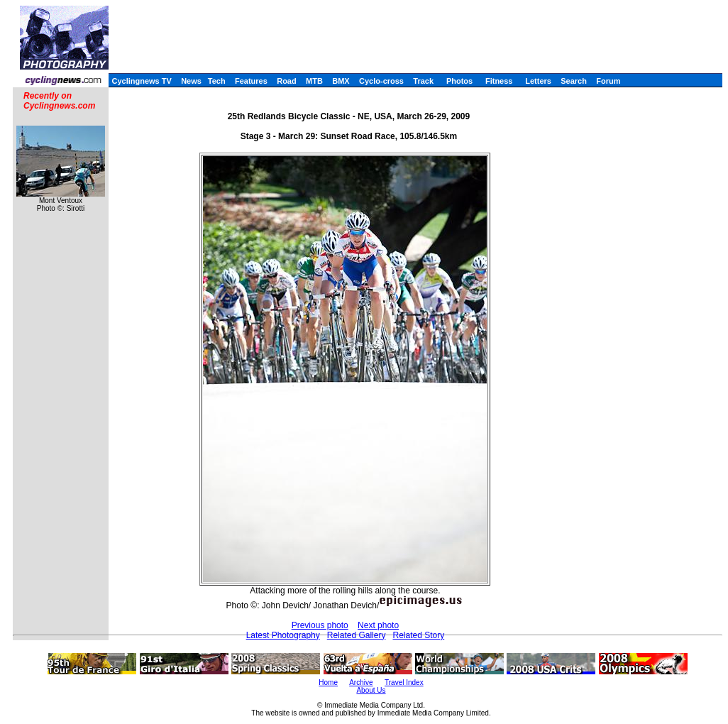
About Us (371, 690)
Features (251, 81)
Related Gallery (357, 635)
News (191, 81)
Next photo (378, 625)
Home (328, 682)
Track (423, 81)
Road (287, 81)
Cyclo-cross (381, 81)
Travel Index (404, 682)
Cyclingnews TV (141, 81)
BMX (341, 81)
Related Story (418, 635)
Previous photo (320, 625)
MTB (314, 81)
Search (574, 81)
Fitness (499, 81)
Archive (361, 682)
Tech (217, 81)
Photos (459, 81)
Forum (608, 81)
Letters (538, 81)
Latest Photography (283, 635)
